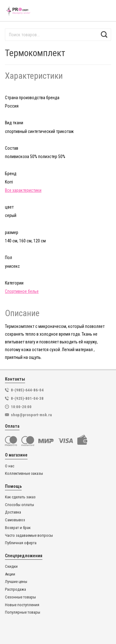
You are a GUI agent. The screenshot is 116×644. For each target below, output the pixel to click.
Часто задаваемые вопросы (29, 536)
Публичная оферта (21, 543)
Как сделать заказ (20, 497)
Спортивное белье (22, 291)
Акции (10, 574)
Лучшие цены (16, 582)
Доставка (13, 512)
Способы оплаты (19, 505)
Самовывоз (15, 520)
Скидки (11, 567)
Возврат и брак (18, 528)
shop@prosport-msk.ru (31, 415)
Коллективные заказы (24, 474)
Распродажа (15, 589)
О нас (10, 466)
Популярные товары (23, 612)
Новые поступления (22, 605)
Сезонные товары (20, 597)
